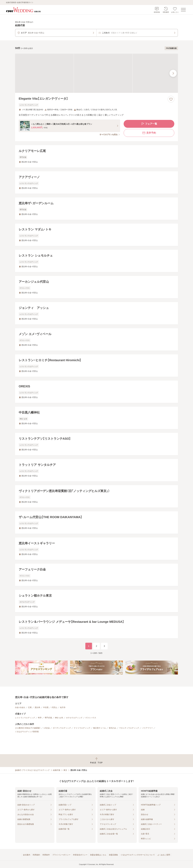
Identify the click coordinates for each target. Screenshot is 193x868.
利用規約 (36, 855)
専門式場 (48, 718)
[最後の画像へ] (173, 73)
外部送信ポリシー (80, 855)
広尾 (30, 707)
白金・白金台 (20, 707)
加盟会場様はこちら (98, 855)
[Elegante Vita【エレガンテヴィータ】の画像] (96, 73)
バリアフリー (147, 728)
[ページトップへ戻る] (96, 761)
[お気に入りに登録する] (171, 99)
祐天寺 (63, 707)
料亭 (40, 718)
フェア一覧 (149, 124)
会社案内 (27, 855)
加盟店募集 (113, 855)
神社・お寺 (59, 718)
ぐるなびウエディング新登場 (27, 732)
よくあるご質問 (164, 855)
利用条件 (46, 855)
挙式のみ (112, 728)
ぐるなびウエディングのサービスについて (138, 855)
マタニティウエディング (129, 728)
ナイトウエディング (82, 728)
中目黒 (46, 707)
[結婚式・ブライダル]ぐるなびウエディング (32, 770)
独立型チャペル (100, 728)
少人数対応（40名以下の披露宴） (28, 728)
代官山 (54, 707)
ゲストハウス (91, 718)
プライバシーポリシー (61, 855)
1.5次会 (47, 728)
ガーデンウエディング (62, 728)
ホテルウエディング (74, 718)
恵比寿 (37, 707)
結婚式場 (57, 770)
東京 (65, 770)
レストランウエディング (25, 718)
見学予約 (149, 133)
